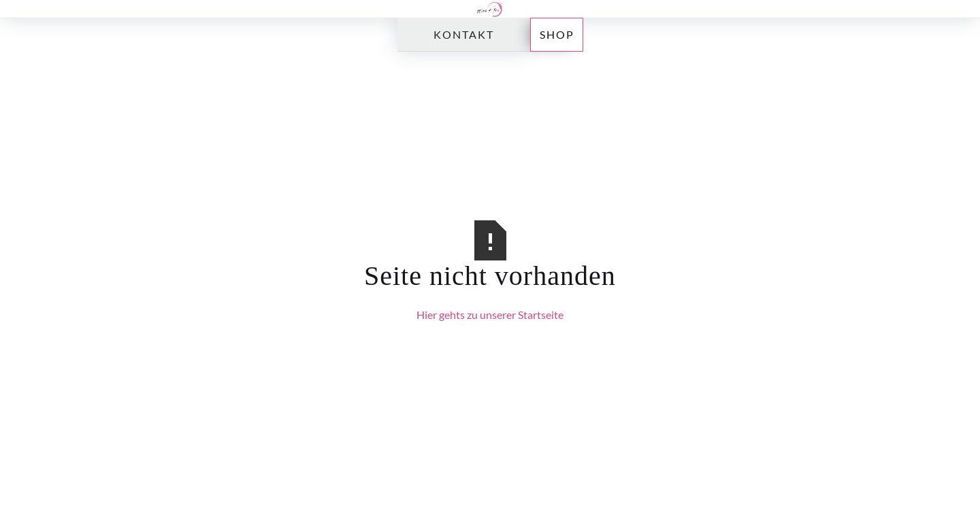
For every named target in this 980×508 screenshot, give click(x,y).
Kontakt (464, 34)
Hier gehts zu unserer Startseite (490, 315)
